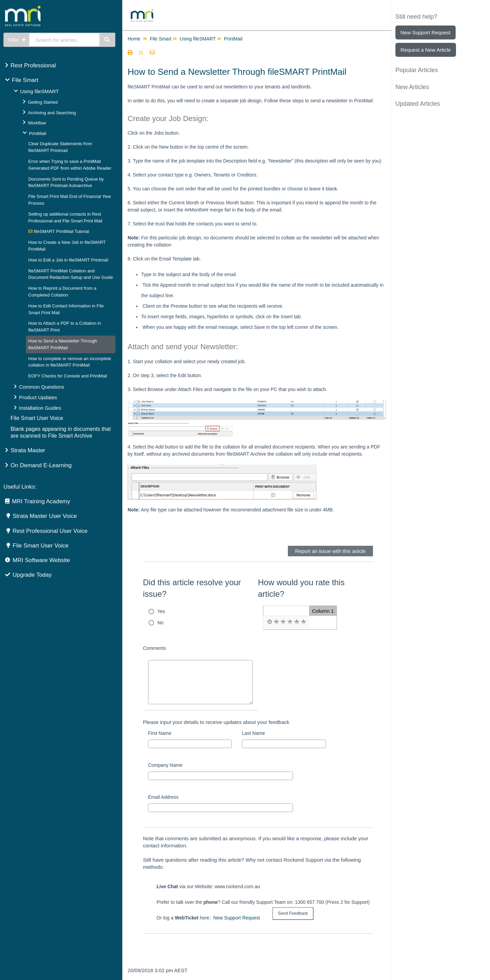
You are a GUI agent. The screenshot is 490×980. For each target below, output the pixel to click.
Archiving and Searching (52, 113)
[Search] (107, 40)
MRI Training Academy (41, 501)
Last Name (254, 733)
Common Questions (42, 387)
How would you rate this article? (301, 588)
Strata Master (28, 450)
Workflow (37, 123)
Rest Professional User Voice (50, 531)
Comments (154, 648)
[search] (64, 40)
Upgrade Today (32, 575)
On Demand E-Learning (41, 465)
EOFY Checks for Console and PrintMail (68, 376)
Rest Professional (33, 65)
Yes (161, 611)
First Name (160, 733)
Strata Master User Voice (45, 516)
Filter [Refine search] (17, 40)
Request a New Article (426, 50)
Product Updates (38, 397)
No (161, 623)
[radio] (269, 622)
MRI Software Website (41, 560)
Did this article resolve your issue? (192, 588)
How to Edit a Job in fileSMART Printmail (68, 260)
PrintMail (38, 133)
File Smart (25, 80)
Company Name (165, 765)
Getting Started (43, 102)
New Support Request (237, 918)
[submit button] (293, 914)
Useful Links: (20, 487)
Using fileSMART (39, 91)
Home (134, 39)
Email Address (163, 797)
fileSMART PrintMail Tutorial (59, 231)
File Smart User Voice (37, 418)
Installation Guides (40, 408)
